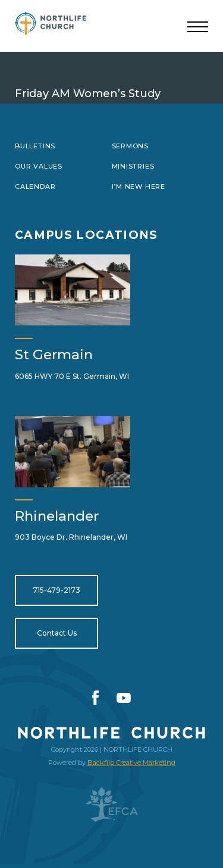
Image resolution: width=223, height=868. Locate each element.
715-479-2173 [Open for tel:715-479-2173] (56, 590)
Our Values (39, 166)
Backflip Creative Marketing (131, 763)
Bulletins (35, 146)
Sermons (131, 146)
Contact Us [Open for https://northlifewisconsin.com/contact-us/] (57, 633)
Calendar (35, 186)
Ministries (133, 166)
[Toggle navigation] (198, 27)
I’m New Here (139, 186)
